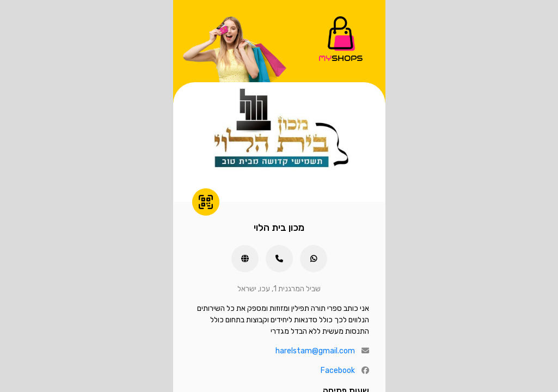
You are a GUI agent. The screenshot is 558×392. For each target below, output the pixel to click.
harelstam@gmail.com (315, 351)
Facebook (338, 370)
